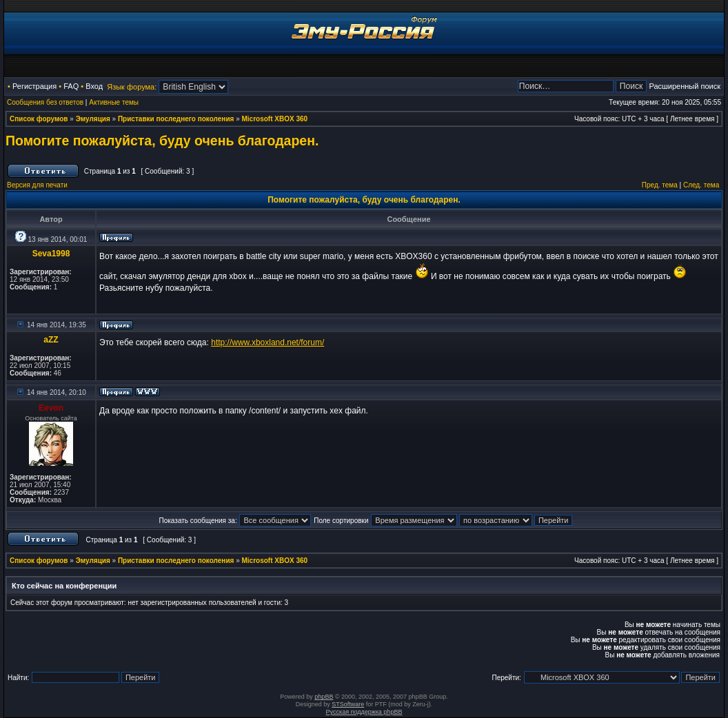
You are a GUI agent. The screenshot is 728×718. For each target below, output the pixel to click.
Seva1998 (51, 254)
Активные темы (114, 102)
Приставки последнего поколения (176, 119)
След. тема (701, 185)
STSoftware (348, 704)
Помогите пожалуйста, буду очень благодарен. (162, 141)
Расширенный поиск (685, 86)
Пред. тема (660, 185)
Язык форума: (132, 87)
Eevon (51, 408)
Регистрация (34, 86)
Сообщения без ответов (45, 102)
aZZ (51, 340)
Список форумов (39, 119)
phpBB (324, 697)
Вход (94, 86)
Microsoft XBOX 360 (275, 119)
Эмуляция (93, 119)
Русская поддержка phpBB (364, 712)
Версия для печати (37, 185)
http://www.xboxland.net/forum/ (267, 342)
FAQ (71, 86)
